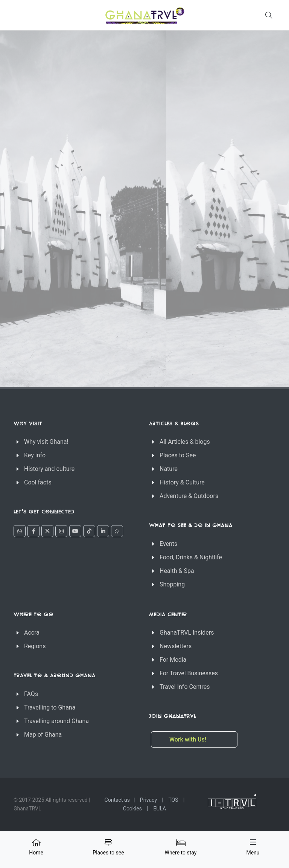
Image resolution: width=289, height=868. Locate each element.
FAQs (31, 694)
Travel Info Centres (185, 687)
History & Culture (182, 482)
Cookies (132, 809)
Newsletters (176, 646)
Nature (169, 469)
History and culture (49, 469)
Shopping (172, 584)
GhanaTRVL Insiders (187, 633)
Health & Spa (177, 571)
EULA (160, 809)
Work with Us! (189, 739)
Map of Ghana (43, 735)
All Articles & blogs (185, 442)
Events (168, 544)
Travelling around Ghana (56, 721)
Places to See (178, 455)
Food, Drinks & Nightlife (191, 557)
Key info (35, 455)
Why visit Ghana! (46, 442)
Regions (35, 646)
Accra (32, 633)
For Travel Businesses (189, 673)
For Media (173, 660)
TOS (173, 800)
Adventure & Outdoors (189, 496)
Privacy (148, 800)
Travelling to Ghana (50, 707)
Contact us (117, 800)
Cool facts (38, 482)
